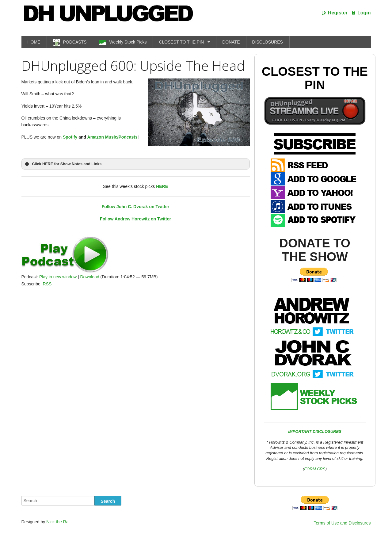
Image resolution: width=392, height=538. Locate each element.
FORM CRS (315, 469)
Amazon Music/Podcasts (112, 137)
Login (364, 13)
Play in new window (58, 277)
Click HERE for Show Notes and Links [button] (63, 164)
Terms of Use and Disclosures (342, 523)
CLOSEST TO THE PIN (181, 42)
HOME (34, 42)
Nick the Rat (58, 522)
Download (89, 277)
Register (338, 13)
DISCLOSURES (268, 42)
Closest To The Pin (315, 78)
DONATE (231, 42)
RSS (47, 284)
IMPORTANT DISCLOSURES (315, 431)
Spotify (70, 137)
